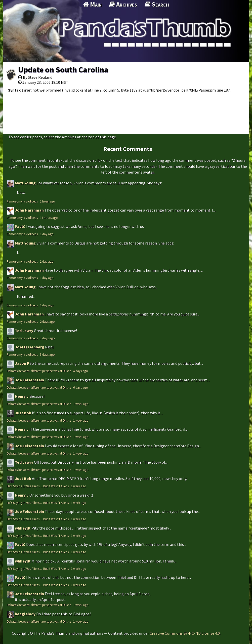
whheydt (23, 528)
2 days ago (47, 321)
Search (157, 4)
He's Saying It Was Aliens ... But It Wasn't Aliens (38, 486)
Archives (123, 4)
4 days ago (81, 371)
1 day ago (47, 234)
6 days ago (81, 387)
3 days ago (47, 338)
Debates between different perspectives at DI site (39, 371)
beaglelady (25, 614)
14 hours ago (49, 218)
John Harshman (29, 210)
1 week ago (81, 404)
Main (92, 4)
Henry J (22, 396)
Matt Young (25, 183)
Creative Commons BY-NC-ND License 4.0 (185, 633)
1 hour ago (48, 201)
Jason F (22, 363)
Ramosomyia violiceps (22, 201)
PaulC (20, 226)
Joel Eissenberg (30, 347)
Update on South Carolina (63, 70)
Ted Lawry (24, 331)
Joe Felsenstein (29, 380)
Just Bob (23, 413)
